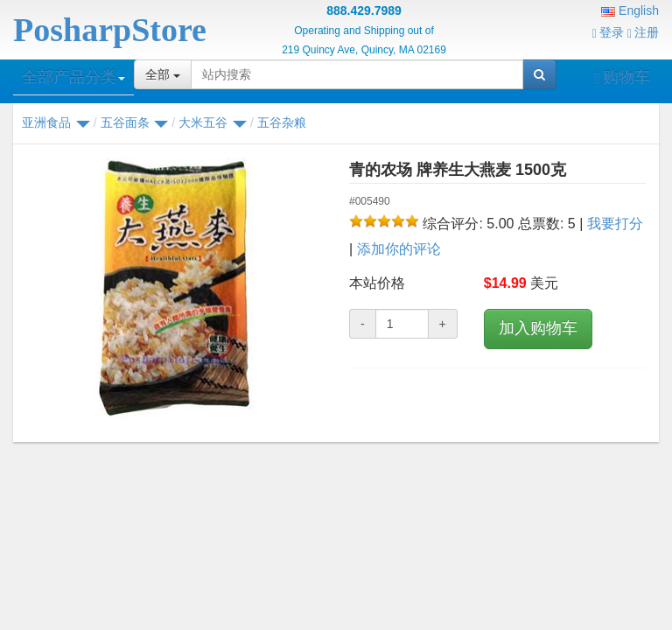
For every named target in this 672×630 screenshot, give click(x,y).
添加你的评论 (399, 249)
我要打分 (615, 224)
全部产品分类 (73, 77)
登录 (608, 32)
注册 (643, 32)
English (630, 10)
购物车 (622, 77)
